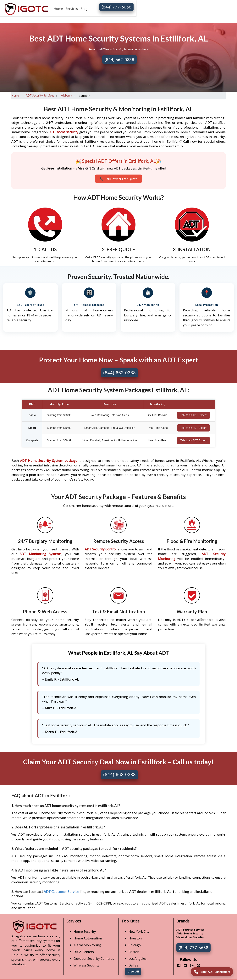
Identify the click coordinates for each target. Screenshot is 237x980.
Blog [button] (84, 9)
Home (58, 9)
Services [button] (72, 9)
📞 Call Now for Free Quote (118, 179)
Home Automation (88, 938)
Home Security (85, 931)
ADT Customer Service (61, 892)
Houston (135, 938)
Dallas (133, 965)
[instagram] (190, 965)
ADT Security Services (40, 95)
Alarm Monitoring (87, 945)
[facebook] (177, 965)
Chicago (135, 945)
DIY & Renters (84, 952)
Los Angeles (138, 958)
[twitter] (184, 965)
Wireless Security (87, 965)
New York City (139, 931)
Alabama (66, 95)
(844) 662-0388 (119, 59)
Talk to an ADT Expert (193, 415)
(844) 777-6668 (117, 7)
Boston (134, 952)
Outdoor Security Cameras (94, 958)
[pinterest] (197, 965)
